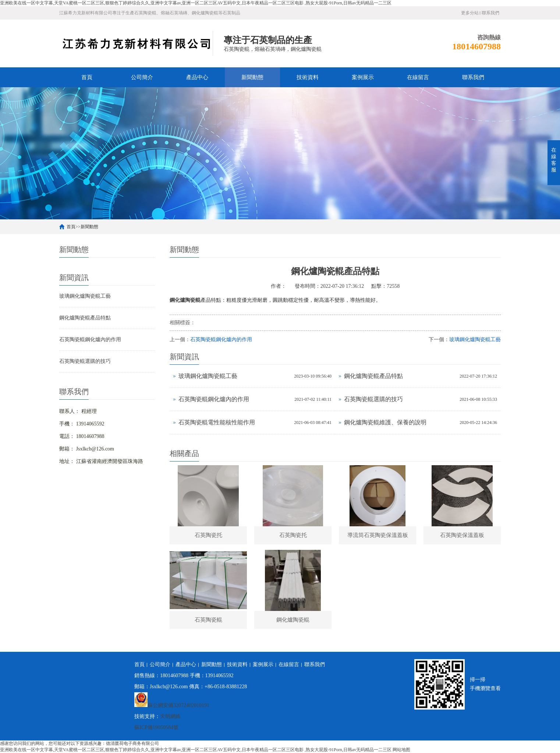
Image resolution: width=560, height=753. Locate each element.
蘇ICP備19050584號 (156, 727)
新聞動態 (252, 77)
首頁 (87, 77)
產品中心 (197, 77)
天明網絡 (170, 716)
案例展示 (363, 77)
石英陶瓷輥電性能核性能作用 (217, 422)
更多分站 (470, 13)
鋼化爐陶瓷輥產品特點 (85, 318)
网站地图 (401, 750)
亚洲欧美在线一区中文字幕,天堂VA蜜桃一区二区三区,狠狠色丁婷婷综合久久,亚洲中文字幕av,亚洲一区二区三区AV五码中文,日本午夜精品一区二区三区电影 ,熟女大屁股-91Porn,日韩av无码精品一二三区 (196, 3)
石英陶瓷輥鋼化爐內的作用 (90, 340)
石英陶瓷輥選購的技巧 (85, 361)
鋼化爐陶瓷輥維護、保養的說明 (385, 422)
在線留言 (418, 77)
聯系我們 (490, 13)
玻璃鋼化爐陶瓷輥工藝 (85, 296)
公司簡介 (142, 77)
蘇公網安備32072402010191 (178, 705)
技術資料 (308, 77)
